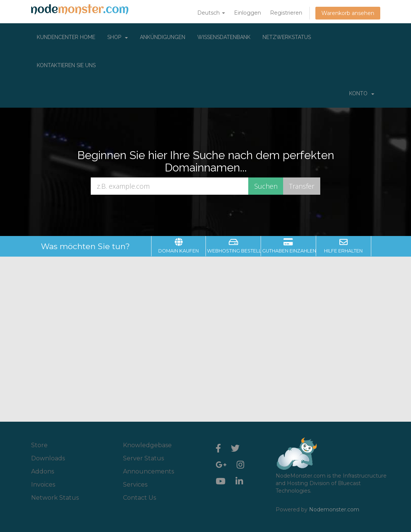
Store (39, 445)
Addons (43, 471)
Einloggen (247, 13)
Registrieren (286, 13)
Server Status (143, 458)
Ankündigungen (163, 37)
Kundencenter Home (66, 37)
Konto (362, 93)
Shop (118, 37)
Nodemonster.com (334, 509)
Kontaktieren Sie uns (66, 65)
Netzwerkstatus (287, 37)
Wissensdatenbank (224, 37)
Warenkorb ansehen (348, 13)
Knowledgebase (147, 445)
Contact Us (139, 498)
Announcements (148, 471)
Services (135, 485)
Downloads (48, 458)
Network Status (55, 498)
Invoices (43, 485)
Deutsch (211, 13)
